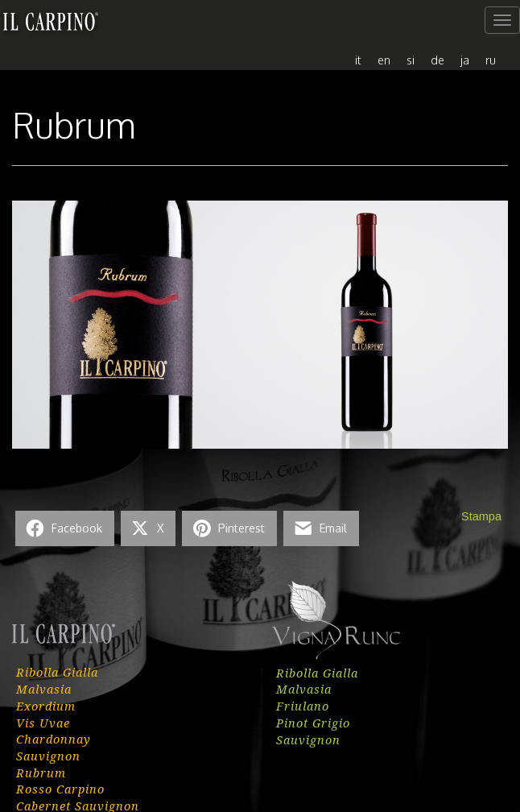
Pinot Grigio (313, 723)
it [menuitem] (358, 60)
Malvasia (44, 689)
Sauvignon (48, 756)
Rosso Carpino (60, 789)
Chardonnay (54, 739)
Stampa (481, 516)
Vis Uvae (43, 723)
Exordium (46, 706)
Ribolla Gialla (57, 672)
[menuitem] (358, 59)
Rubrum (41, 773)
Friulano (303, 706)
